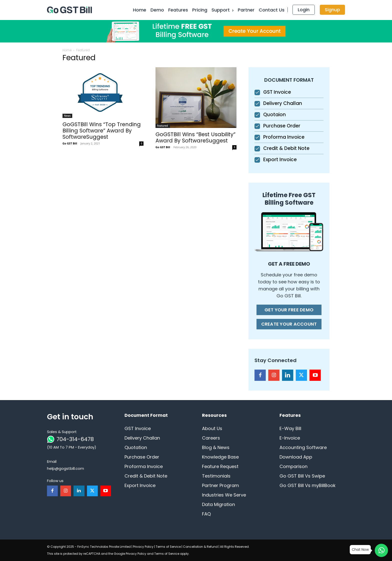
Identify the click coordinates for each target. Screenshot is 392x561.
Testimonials (216, 476)
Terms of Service (168, 547)
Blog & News (216, 447)
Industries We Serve (224, 495)
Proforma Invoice (284, 137)
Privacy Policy (143, 547)
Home (67, 50)
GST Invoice (277, 92)
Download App (296, 457)
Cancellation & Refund (200, 547)
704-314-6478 (75, 439)
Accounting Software (303, 447)
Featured (163, 126)
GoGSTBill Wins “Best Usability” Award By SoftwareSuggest (195, 137)
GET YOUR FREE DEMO (289, 310)
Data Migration (218, 504)
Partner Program (220, 485)
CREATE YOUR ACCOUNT (289, 324)
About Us (212, 428)
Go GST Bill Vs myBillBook (307, 485)
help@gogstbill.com (65, 468)
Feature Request (220, 466)
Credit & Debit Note (286, 148)
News (67, 116)
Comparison (293, 466)
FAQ (206, 514)
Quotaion (274, 115)
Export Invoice (280, 160)
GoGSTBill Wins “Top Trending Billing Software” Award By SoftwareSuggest (102, 131)
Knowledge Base (220, 457)
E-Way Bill (290, 428)
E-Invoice (290, 438)
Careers (211, 438)
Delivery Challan (283, 103)
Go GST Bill (70, 143)
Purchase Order (282, 126)
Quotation (136, 447)
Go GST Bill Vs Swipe (302, 476)
